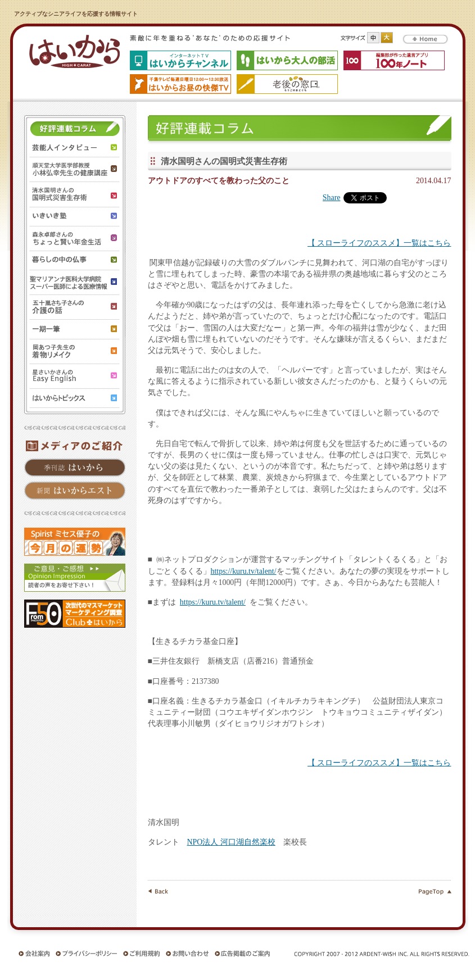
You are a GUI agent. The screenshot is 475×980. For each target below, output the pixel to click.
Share (332, 198)
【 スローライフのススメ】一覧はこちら (379, 243)
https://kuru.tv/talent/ (244, 571)
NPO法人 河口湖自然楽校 (231, 842)
